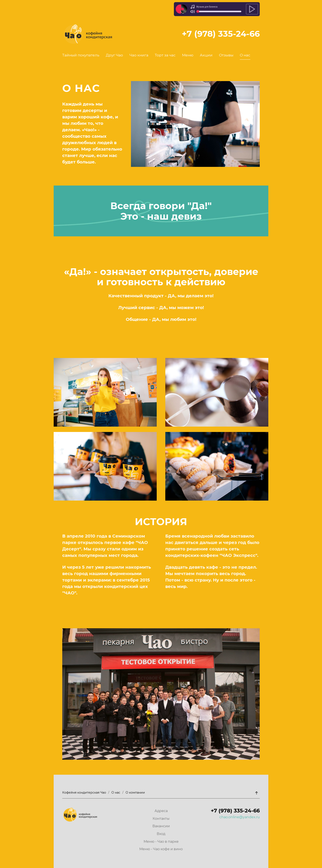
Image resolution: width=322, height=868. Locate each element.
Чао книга (139, 55)
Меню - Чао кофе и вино (161, 849)
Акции (206, 55)
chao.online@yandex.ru (240, 817)
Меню (188, 55)
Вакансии (161, 826)
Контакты (161, 819)
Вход (161, 834)
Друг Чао (114, 55)
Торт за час (165, 55)
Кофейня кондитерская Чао (84, 793)
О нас (245, 55)
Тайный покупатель (81, 55)
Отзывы (226, 55)
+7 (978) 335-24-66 (221, 34)
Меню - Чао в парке (161, 842)
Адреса (161, 811)
